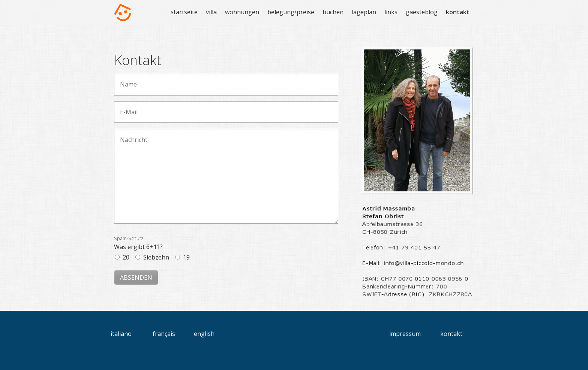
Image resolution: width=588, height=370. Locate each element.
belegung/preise (291, 12)
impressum (405, 334)
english (204, 334)
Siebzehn (156, 257)
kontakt (458, 12)
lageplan (364, 12)
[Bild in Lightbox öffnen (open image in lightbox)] (417, 120)
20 (126, 257)
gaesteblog (422, 12)
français (164, 334)
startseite (184, 12)
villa (211, 12)
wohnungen (242, 12)
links (391, 12)
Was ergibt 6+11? (138, 243)
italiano (121, 334)
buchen (333, 12)
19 (186, 257)
